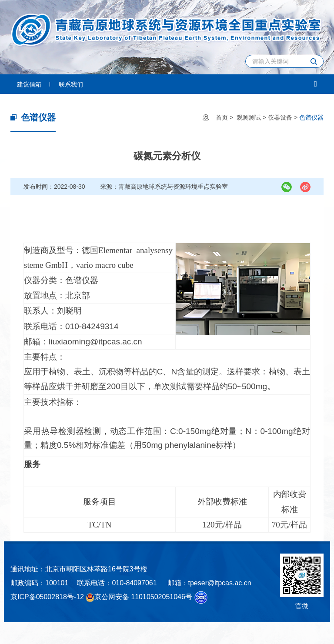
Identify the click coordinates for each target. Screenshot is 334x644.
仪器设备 (280, 117)
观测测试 (249, 117)
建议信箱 (29, 84)
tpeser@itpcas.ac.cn (220, 583)
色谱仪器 (311, 117)
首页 (222, 117)
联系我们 (71, 84)
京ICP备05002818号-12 (47, 597)
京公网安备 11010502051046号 (139, 597)
